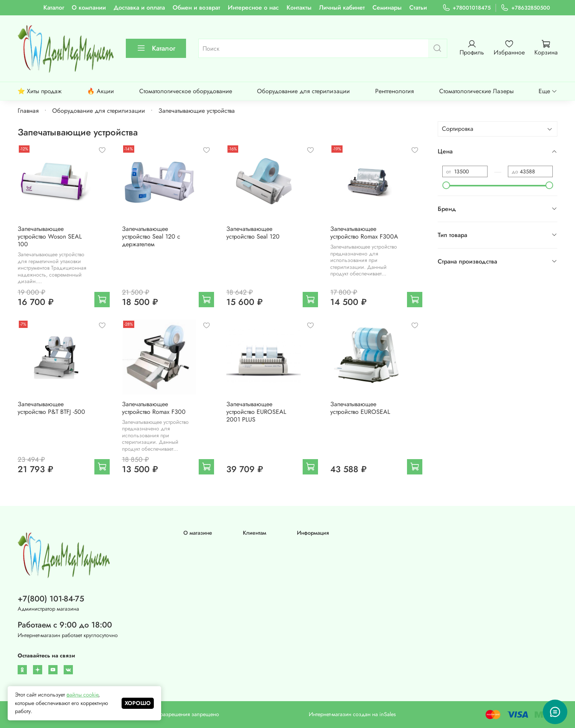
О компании (89, 7)
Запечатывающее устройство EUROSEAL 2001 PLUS (256, 412)
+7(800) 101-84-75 (51, 599)
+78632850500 (525, 8)
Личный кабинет (342, 7)
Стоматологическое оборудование (186, 91)
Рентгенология (395, 91)
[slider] (446, 185)
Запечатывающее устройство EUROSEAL (360, 408)
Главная (28, 111)
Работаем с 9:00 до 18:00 (65, 625)
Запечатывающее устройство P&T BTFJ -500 (51, 408)
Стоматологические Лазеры (476, 91)
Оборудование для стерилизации (303, 91)
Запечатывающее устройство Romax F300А (364, 233)
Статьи (418, 7)
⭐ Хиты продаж (40, 91)
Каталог (54, 7)
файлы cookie (82, 695)
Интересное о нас (253, 7)
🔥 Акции (101, 91)
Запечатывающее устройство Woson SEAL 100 (50, 236)
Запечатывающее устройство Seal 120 (253, 233)
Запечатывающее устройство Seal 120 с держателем (151, 236)
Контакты (299, 7)
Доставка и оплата (139, 7)
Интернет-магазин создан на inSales (352, 714)
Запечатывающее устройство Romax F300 (154, 408)
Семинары (387, 7)
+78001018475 (466, 8)
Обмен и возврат (196, 7)
